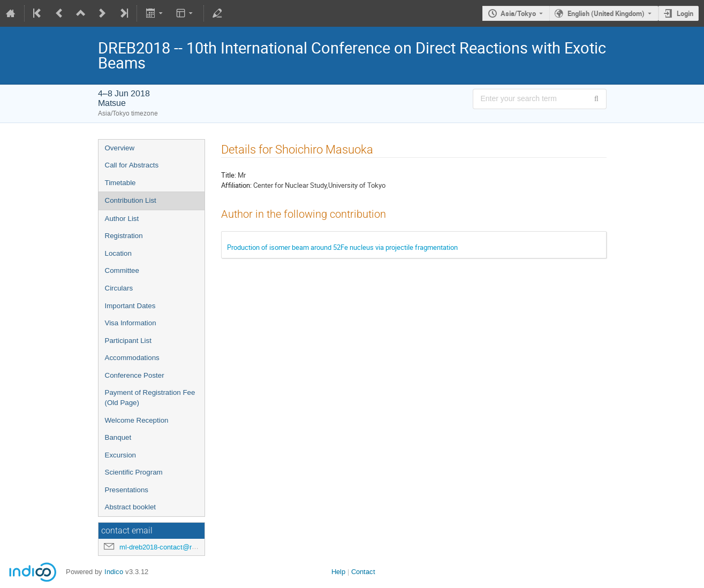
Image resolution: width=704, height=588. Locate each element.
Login (685, 13)
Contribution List (131, 200)
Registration (124, 236)
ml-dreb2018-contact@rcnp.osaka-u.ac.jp (183, 547)
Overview (120, 148)
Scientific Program (134, 472)
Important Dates (130, 306)
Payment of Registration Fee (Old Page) (150, 398)
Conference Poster (135, 375)
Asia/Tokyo (518, 13)
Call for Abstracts (132, 165)
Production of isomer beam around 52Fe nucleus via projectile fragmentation (342, 247)
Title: (229, 175)
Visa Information (131, 323)
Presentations (127, 490)
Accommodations (132, 358)
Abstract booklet (131, 507)
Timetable (120, 183)
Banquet (118, 437)
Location (118, 253)
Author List (122, 219)
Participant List (128, 341)
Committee (122, 270)
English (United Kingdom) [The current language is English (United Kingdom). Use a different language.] (606, 13)
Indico (114, 572)
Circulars (119, 288)
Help (338, 572)
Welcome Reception (137, 420)
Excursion (121, 455)
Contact (363, 572)
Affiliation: (236, 185)
